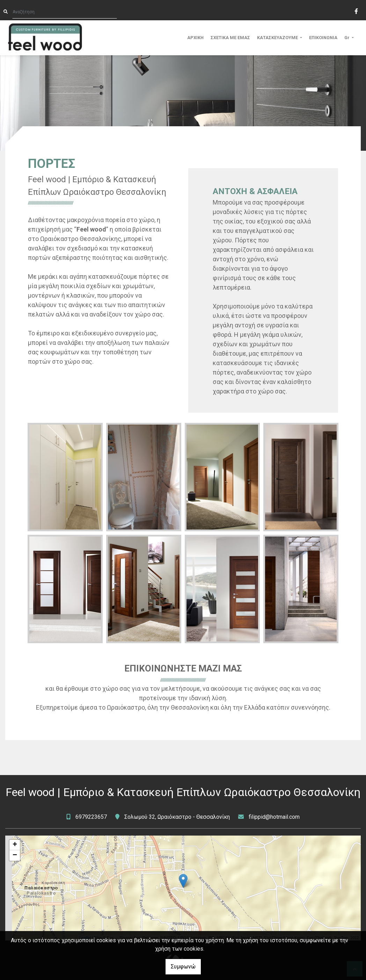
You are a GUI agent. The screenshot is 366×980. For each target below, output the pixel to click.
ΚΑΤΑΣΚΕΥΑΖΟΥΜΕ (278, 38)
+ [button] (15, 845)
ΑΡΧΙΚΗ (195, 38)
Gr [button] (347, 38)
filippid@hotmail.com (274, 817)
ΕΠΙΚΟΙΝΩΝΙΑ (323, 38)
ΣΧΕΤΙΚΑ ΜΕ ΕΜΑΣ (230, 38)
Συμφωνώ (183, 967)
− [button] (15, 855)
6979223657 (91, 817)
